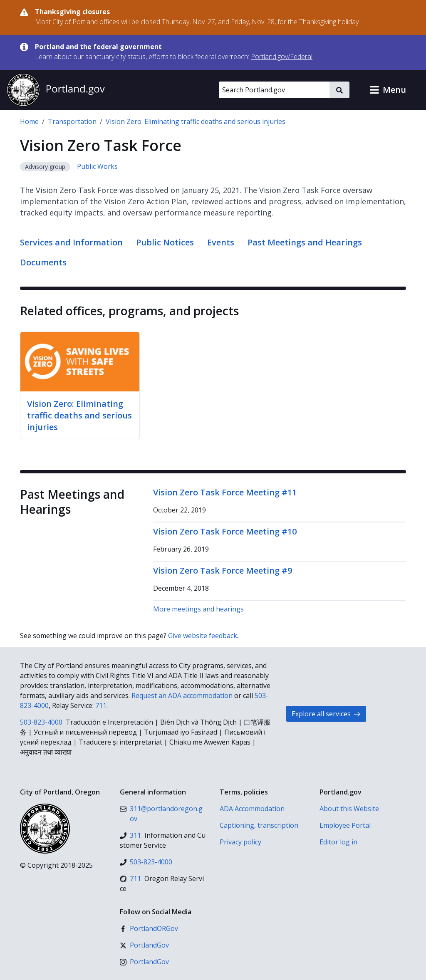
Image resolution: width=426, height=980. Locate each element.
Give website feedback (203, 636)
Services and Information (71, 242)
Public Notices (165, 242)
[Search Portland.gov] (274, 90)
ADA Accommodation (252, 809)
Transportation (72, 121)
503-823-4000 (41, 722)
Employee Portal (345, 825)
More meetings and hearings (198, 609)
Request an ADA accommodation (182, 695)
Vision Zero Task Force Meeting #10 (225, 531)
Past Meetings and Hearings (305, 242)
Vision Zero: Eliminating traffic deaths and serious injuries (196, 121)
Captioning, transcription (259, 825)
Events (221, 242)
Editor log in (338, 842)
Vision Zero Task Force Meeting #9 (223, 570)
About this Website (349, 809)
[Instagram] (144, 962)
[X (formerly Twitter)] (144, 945)
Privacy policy (240, 842)
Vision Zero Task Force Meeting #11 (225, 492)
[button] (388, 90)
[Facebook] (149, 928)
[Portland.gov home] (56, 90)
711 (101, 705)
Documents (43, 262)
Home (29, 121)
